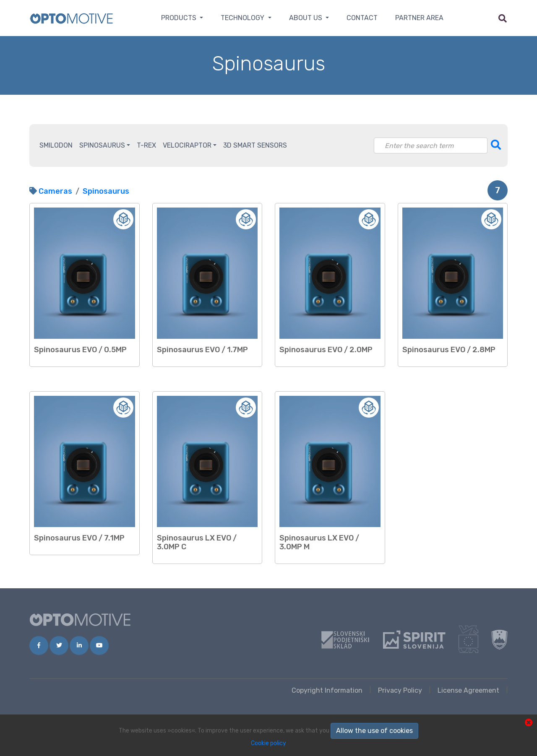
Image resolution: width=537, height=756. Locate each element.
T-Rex (146, 145)
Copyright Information (327, 690)
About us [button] (306, 18)
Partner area (419, 18)
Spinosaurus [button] (102, 145)
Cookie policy (268, 743)
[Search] (431, 145)
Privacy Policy (400, 690)
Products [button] (180, 18)
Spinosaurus (106, 191)
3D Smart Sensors (255, 145)
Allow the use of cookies (374, 731)
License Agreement (468, 690)
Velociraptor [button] (187, 145)
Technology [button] (243, 18)
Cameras (55, 191)
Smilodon (56, 145)
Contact (362, 18)
